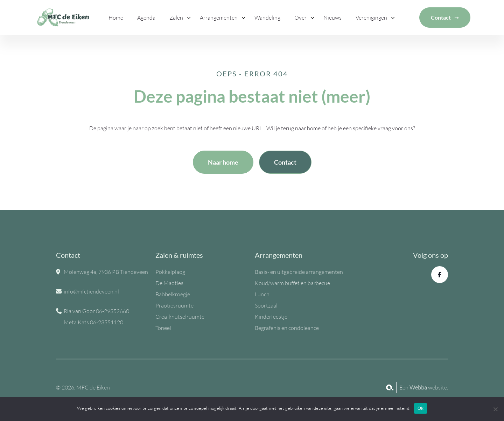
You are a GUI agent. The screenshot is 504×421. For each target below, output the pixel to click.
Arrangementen (219, 18)
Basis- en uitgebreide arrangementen (299, 272)
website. (429, 387)
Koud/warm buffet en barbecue (292, 283)
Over (300, 18)
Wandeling (267, 18)
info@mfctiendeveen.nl (91, 291)
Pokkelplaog (170, 272)
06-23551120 (107, 322)
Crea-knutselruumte (180, 317)
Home (116, 18)
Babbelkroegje (173, 294)
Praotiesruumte (174, 305)
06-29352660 (113, 311)
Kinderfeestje (271, 317)
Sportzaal (266, 305)
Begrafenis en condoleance (287, 328)
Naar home (223, 162)
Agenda (146, 18)
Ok (421, 408)
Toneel (163, 328)
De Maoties (169, 283)
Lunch (262, 294)
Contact (441, 17)
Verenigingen (371, 18)
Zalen (176, 18)
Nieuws (332, 18)
